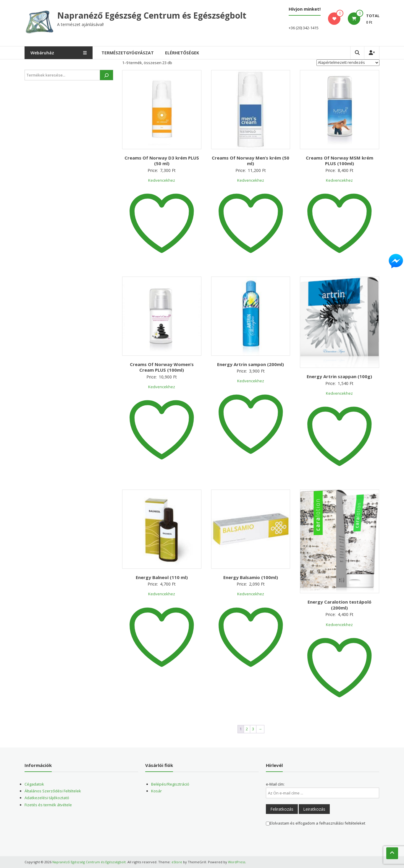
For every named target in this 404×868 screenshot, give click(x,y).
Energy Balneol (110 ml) (162, 577)
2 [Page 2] (247, 729)
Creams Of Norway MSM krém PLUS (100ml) (340, 161)
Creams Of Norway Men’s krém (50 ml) (251, 161)
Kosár (156, 791)
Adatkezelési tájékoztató (47, 798)
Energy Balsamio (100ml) (251, 577)
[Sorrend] (348, 63)
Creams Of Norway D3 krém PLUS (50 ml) (162, 161)
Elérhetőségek (182, 53)
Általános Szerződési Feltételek (53, 791)
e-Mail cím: (275, 784)
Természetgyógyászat (128, 53)
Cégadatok (34, 784)
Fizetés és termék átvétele (48, 805)
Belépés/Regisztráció (170, 784)
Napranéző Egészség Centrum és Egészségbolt (152, 15)
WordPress (237, 862)
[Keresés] (106, 75)
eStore (177, 862)
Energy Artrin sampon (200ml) (251, 364)
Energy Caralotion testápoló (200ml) (340, 605)
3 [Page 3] (253, 729)
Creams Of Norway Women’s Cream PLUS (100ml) (162, 367)
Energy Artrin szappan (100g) (339, 376)
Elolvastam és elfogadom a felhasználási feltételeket (316, 823)
